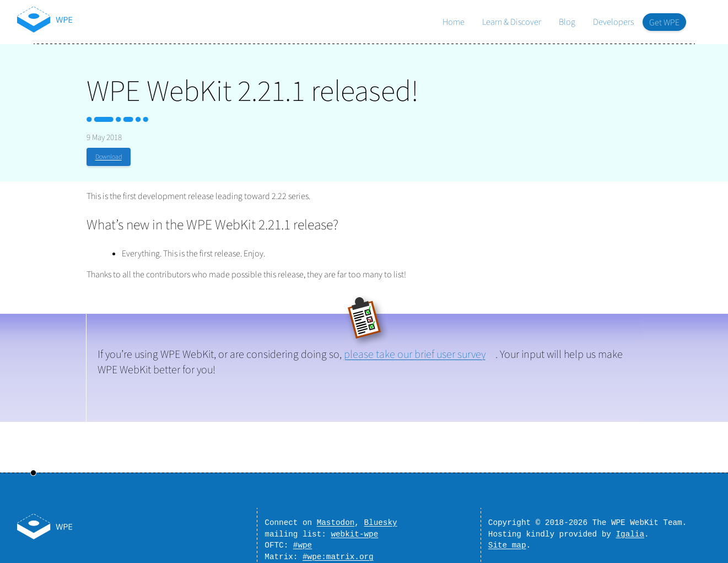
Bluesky (381, 517)
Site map (507, 543)
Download (109, 157)
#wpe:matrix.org (338, 556)
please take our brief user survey (415, 355)
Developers (613, 22)
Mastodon (336, 517)
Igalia (630, 530)
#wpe (303, 543)
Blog (567, 22)
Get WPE (664, 23)
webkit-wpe (354, 530)
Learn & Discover (512, 22)
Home (454, 22)
